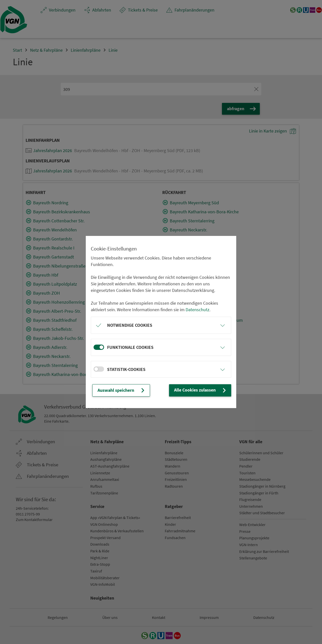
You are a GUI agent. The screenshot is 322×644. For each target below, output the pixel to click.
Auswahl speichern (122, 390)
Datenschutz (197, 310)
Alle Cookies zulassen (201, 390)
